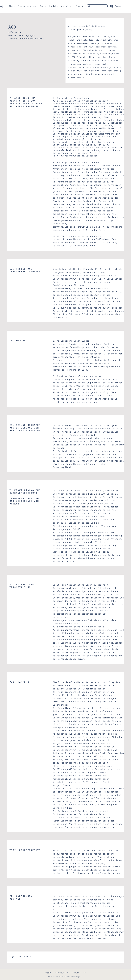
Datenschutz (73, 973)
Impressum (59, 973)
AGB (84, 973)
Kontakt (47, 973)
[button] (27, 6)
